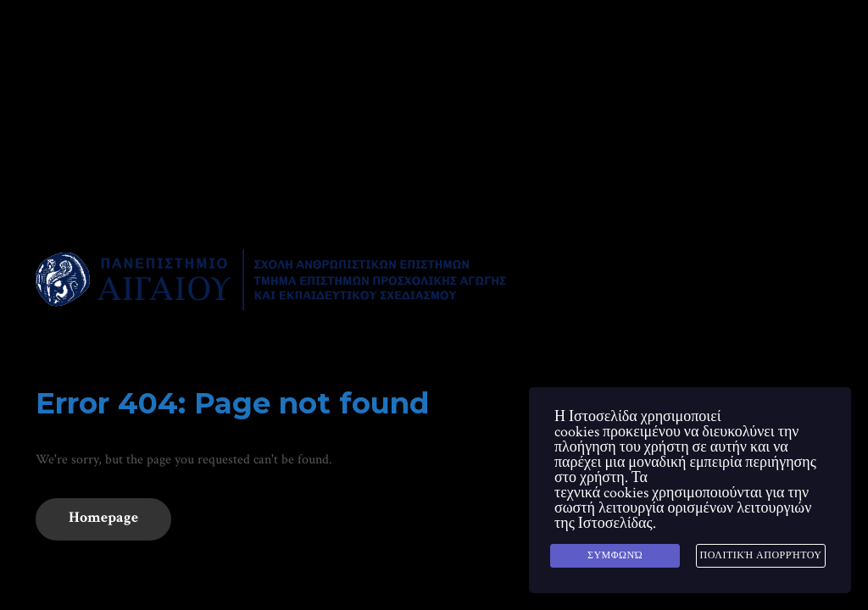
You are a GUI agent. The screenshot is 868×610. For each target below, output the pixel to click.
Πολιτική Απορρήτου (760, 555)
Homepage (103, 517)
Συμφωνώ (615, 555)
